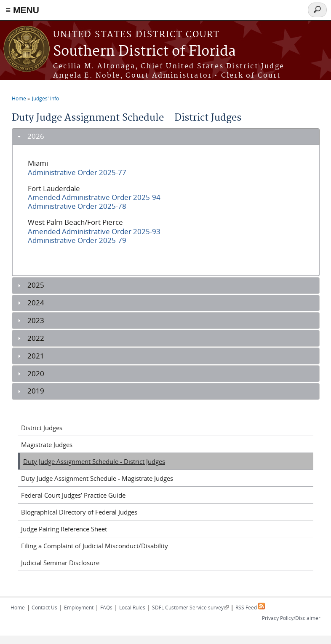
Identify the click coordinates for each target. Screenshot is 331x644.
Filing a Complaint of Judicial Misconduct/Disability (95, 546)
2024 (36, 303)
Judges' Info (45, 98)
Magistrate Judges (47, 445)
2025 (36, 285)
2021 (36, 356)
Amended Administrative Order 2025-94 (94, 197)
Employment (79, 607)
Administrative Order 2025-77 (77, 172)
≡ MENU (22, 10)
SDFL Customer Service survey (190, 607)
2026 (36, 136)
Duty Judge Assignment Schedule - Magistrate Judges (97, 478)
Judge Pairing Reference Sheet (64, 529)
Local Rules (132, 607)
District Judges (42, 428)
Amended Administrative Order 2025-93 (94, 232)
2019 (36, 391)
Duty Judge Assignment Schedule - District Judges (94, 461)
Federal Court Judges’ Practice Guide (73, 495)
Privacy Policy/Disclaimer (291, 618)
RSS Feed (250, 607)
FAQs (106, 607)
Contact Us (44, 607)
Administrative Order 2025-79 (77, 240)
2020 (36, 374)
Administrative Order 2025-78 (77, 206)
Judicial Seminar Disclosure (60, 563)
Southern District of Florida (144, 52)
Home (19, 98)
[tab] (166, 137)
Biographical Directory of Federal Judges (79, 512)
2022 (36, 338)
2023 (36, 321)
